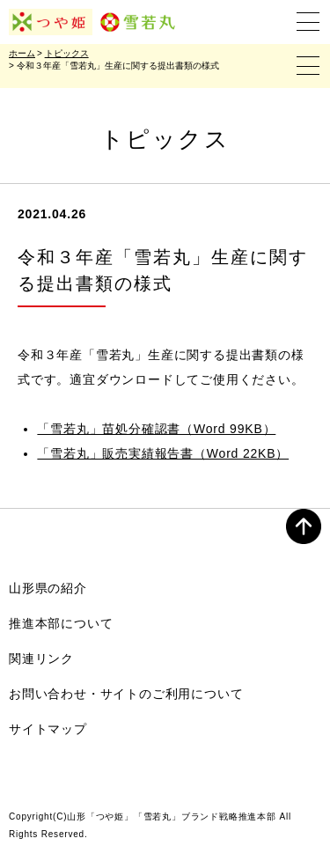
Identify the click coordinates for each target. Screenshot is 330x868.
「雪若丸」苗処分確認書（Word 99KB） (156, 429)
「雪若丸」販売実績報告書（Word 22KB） (163, 453)
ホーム (22, 53)
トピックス (67, 53)
